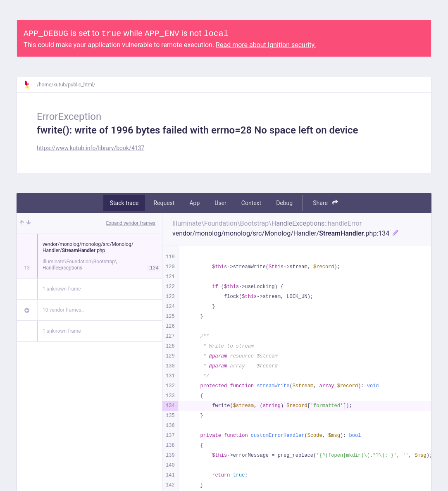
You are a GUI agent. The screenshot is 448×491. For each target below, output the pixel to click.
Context (251, 203)
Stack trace (124, 203)
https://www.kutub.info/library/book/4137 (91, 148)
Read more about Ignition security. (266, 45)
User (220, 203)
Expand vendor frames (131, 223)
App (194, 203)
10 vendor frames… (63, 310)
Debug (284, 203)
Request (164, 203)
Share (325, 203)
